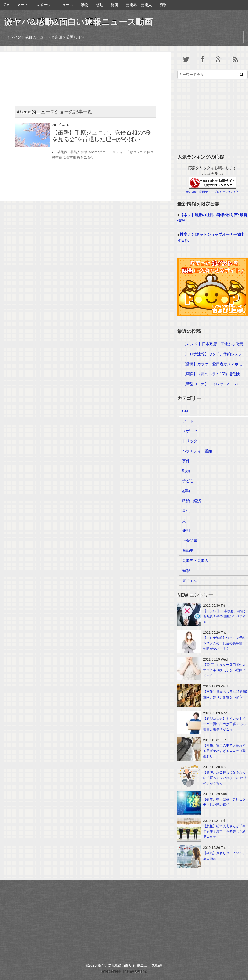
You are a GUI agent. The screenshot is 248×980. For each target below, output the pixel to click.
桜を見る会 (85, 157)
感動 (99, 5)
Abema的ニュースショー (107, 152)
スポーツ (43, 5)
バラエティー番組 (197, 451)
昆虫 (186, 511)
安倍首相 (69, 157)
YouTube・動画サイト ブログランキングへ (213, 192)
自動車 (188, 551)
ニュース (66, 5)
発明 (114, 5)
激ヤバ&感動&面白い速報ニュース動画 (78, 22)
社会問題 (190, 541)
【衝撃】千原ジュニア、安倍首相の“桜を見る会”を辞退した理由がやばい (101, 136)
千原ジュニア (136, 152)
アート (23, 5)
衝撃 (163, 5)
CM (7, 5)
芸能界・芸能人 (139, 5)
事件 (186, 461)
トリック (190, 441)
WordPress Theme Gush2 (124, 971)
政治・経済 (192, 501)
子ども (188, 481)
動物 (84, 5)
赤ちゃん (190, 580)
